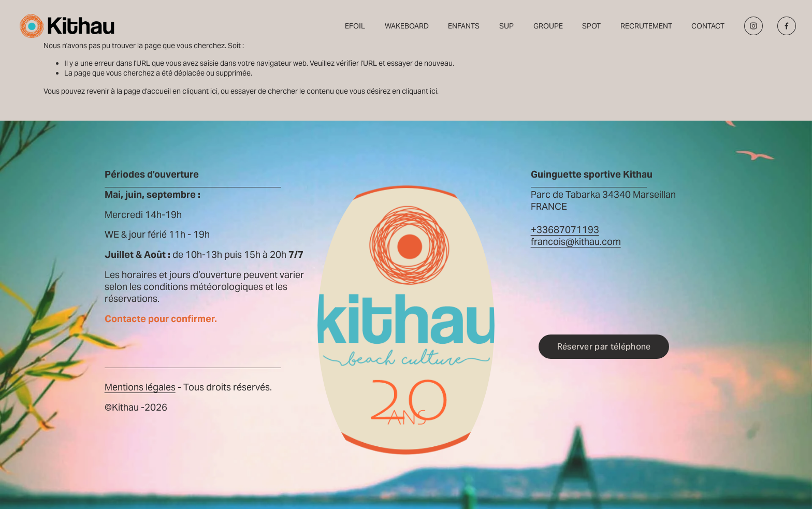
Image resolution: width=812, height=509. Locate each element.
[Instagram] (753, 26)
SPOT (591, 26)
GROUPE (548, 26)
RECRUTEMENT (646, 26)
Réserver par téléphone (604, 347)
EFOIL (355, 26)
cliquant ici (200, 91)
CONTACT (708, 26)
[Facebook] (787, 26)
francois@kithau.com (576, 242)
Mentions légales (140, 387)
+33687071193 (565, 230)
